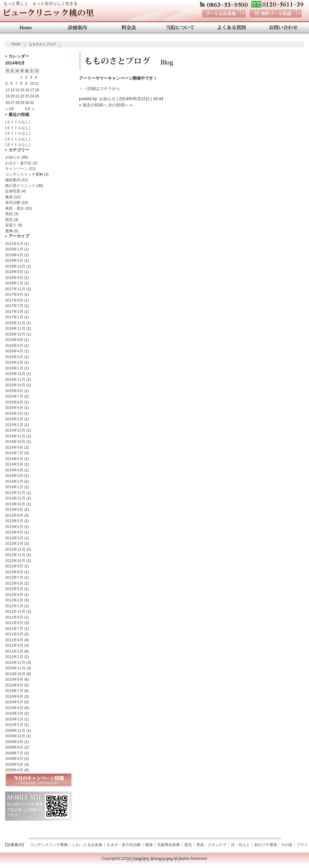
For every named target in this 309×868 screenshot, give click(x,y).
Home (16, 44)
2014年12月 (15, 430)
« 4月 (10, 109)
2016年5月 (14, 345)
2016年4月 (14, 351)
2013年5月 (14, 527)
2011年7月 (14, 629)
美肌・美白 (15, 208)
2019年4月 (14, 255)
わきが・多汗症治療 (124, 845)
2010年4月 (14, 708)
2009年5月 (14, 764)
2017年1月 (14, 317)
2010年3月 (14, 713)
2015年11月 (15, 379)
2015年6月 (14, 402)
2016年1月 (14, 368)
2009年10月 (15, 736)
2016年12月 (15, 323)
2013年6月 (14, 521)
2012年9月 (14, 566)
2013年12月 (15, 493)
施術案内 (13, 180)
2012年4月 (14, 595)
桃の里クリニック (20, 186)
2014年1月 (14, 487)
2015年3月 (14, 413)
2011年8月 (14, 623)
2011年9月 (14, 617)
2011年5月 (14, 634)
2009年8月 (14, 747)
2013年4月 (14, 532)
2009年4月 (14, 770)
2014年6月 (14, 459)
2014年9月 (14, 447)
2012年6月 (14, 583)
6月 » (30, 109)
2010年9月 (14, 679)
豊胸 (9, 231)
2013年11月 (15, 498)
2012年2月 (14, 600)
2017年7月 (14, 306)
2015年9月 (14, 391)
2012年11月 (15, 555)
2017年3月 (14, 312)
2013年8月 (14, 515)
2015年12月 (15, 374)
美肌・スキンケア (211, 845)
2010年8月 (14, 685)
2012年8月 (14, 572)
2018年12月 (15, 266)
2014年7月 (14, 453)
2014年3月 (14, 476)
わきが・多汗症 (18, 163)
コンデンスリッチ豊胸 (24, 174)
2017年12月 (15, 289)
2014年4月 (14, 470)
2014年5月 (14, 464)
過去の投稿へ (95, 105)
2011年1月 (14, 657)
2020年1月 (14, 249)
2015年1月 (14, 425)
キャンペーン (16, 168)
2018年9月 (14, 272)
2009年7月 (14, 753)
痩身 (9, 197)
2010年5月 (14, 702)
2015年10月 (15, 385)
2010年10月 (15, 674)
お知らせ (13, 157)
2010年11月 (15, 668)
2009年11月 (15, 730)
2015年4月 (14, 408)
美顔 (9, 214)
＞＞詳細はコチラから (100, 89)
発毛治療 (13, 202)
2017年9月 (14, 294)
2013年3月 (14, 538)
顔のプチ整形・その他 (273, 845)
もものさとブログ (43, 44)
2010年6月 (14, 696)
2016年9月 (14, 340)
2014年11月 (15, 436)
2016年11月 (15, 328)
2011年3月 (14, 645)
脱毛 (9, 220)
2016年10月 (15, 334)
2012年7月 (14, 577)
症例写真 (13, 191)
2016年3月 (14, 357)
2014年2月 (14, 481)
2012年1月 (14, 606)
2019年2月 (14, 260)
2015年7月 (14, 396)
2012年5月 (14, 589)
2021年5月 (14, 244)
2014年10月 (15, 442)
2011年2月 (14, 651)
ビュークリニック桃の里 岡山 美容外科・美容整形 (49, 15)
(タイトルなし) (18, 122)
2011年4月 (14, 640)
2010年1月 (14, 725)
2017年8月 (14, 300)
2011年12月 (15, 611)
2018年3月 (14, 278)
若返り (11, 225)
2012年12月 (15, 549)
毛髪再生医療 (169, 845)
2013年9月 (14, 509)
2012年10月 (15, 561)
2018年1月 (14, 283)
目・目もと (241, 845)
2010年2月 (14, 719)
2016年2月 (14, 362)
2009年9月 (14, 742)
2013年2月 (14, 543)
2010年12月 (15, 662)
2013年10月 (15, 504)
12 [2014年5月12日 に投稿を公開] (8, 90)
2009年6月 (14, 759)
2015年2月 (14, 419)
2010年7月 (14, 691)
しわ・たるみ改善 (87, 845)
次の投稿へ (118, 105)
